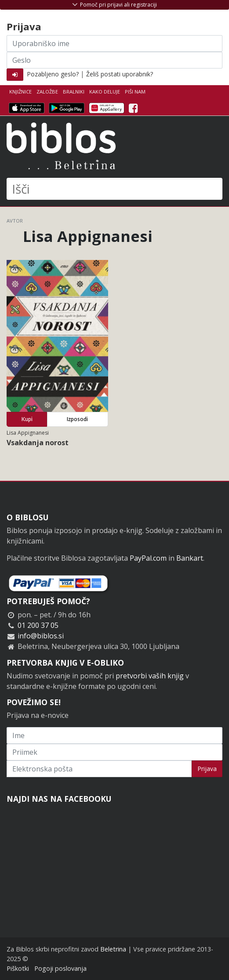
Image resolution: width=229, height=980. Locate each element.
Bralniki (74, 92)
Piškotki (18, 968)
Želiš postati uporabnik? (120, 74)
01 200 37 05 (38, 625)
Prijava (207, 769)
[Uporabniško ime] (114, 43)
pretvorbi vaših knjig (150, 676)
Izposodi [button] (77, 419)
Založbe (47, 92)
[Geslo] (114, 60)
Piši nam (135, 92)
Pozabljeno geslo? (53, 74)
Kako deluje (105, 92)
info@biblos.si (41, 636)
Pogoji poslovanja (60, 968)
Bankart (190, 558)
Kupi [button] (27, 419)
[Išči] (114, 189)
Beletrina (113, 949)
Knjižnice (20, 92)
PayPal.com (148, 558)
